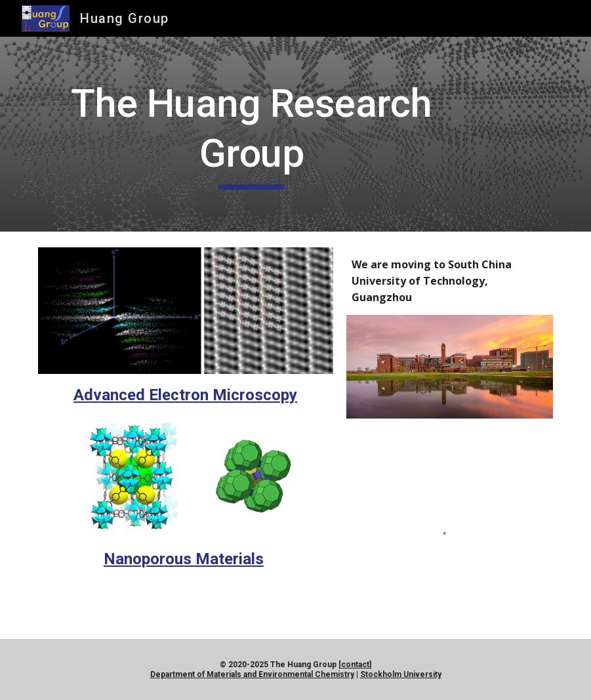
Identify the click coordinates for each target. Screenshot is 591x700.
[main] (252, 134)
